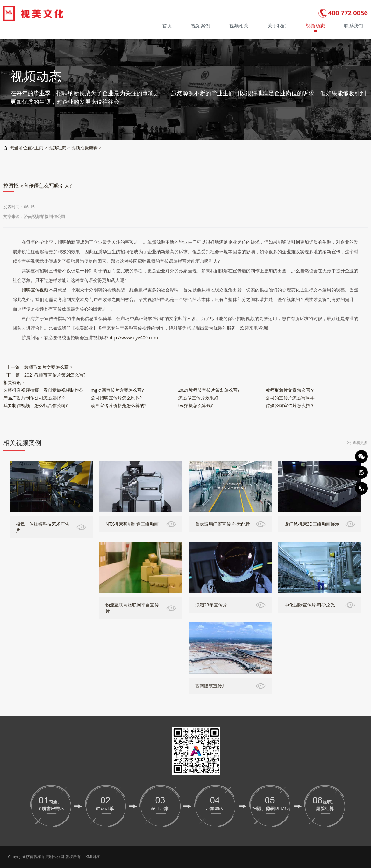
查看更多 (360, 443)
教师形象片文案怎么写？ (49, 367)
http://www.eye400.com (133, 337)
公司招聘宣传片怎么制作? (116, 398)
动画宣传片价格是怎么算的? (118, 405)
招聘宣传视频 (35, 290)
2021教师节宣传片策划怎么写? (55, 375)
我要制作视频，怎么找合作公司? (35, 405)
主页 (39, 148)
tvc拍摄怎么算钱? (196, 405)
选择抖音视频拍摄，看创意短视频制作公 (43, 390)
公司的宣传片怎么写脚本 (290, 398)
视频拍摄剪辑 (84, 148)
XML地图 (93, 857)
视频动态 (57, 148)
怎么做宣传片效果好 (198, 398)
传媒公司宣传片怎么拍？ (290, 405)
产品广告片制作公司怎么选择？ (34, 398)
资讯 (17, 382)
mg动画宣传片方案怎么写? (117, 390)
